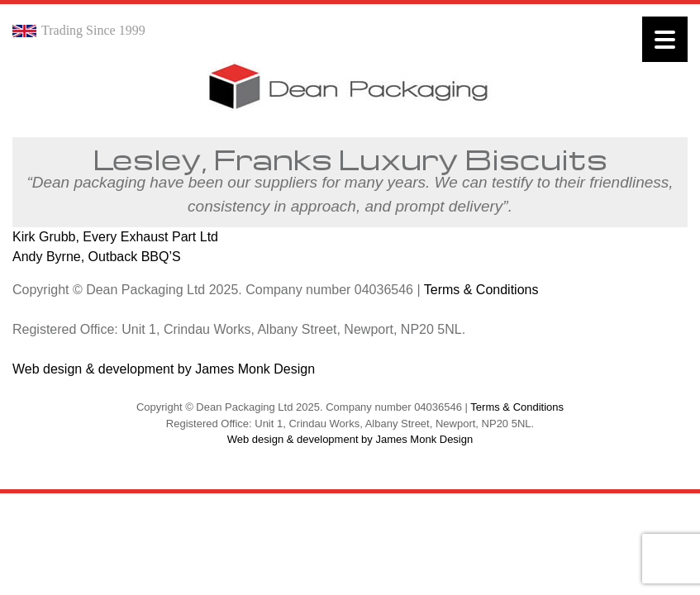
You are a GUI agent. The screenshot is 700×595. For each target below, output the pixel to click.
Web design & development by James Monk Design (164, 369)
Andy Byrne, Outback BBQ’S (97, 257)
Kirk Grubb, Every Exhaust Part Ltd (115, 237)
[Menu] (665, 39)
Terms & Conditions (481, 290)
